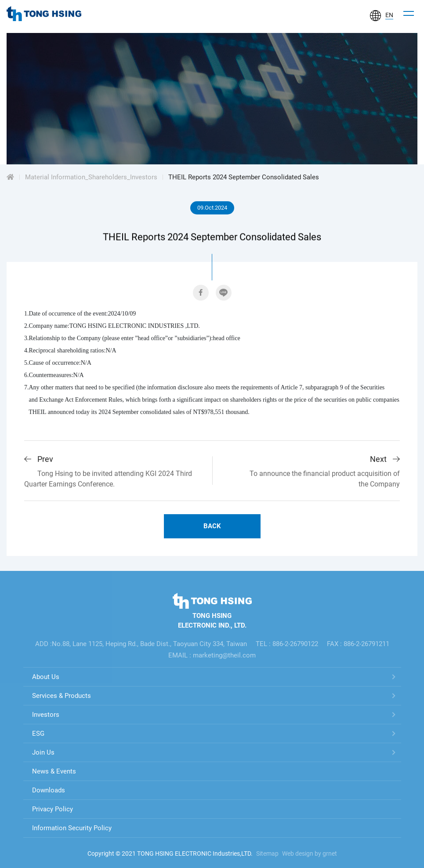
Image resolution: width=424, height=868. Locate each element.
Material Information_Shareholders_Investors (91, 178)
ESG (38, 734)
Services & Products (62, 696)
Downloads (49, 790)
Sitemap (267, 853)
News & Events (54, 771)
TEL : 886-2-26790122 (287, 644)
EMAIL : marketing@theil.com (212, 655)
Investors (46, 715)
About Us (46, 677)
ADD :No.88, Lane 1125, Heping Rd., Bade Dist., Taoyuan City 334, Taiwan (141, 644)
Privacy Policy (53, 809)
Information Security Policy (72, 828)
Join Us (43, 752)
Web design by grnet (310, 853)
